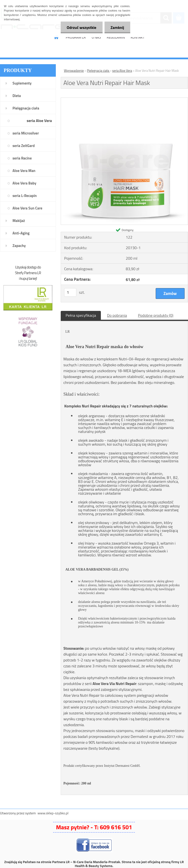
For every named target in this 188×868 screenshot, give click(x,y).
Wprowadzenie (74, 71)
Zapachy (19, 246)
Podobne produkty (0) (156, 315)
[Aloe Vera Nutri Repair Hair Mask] (124, 100)
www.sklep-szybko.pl (53, 813)
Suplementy (22, 83)
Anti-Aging (21, 233)
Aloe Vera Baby (24, 183)
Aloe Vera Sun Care (27, 208)
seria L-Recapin (25, 196)
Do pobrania (117, 315)
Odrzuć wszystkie (82, 27)
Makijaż (19, 221)
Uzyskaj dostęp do (28, 267)
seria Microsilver (26, 133)
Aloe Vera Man (24, 171)
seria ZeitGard (24, 146)
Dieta (17, 96)
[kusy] (70, 292)
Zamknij (117, 27)
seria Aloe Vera (39, 121)
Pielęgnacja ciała (26, 108)
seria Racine (22, 158)
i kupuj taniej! (28, 278)
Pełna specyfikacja (81, 315)
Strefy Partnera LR (28, 273)
